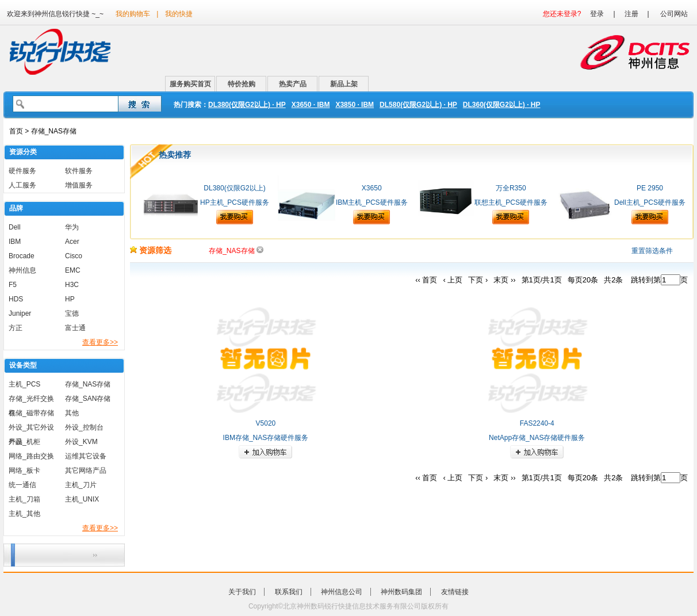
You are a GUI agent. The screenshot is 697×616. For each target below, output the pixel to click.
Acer (72, 242)
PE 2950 (650, 188)
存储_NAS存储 (88, 384)
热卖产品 (293, 84)
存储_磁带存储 (31, 413)
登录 (597, 14)
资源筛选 (151, 250)
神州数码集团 (401, 592)
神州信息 (22, 270)
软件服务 (79, 171)
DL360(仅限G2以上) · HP (502, 105)
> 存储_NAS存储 (50, 131)
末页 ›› (504, 280)
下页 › (478, 280)
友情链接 (455, 592)
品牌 (16, 208)
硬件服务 (22, 171)
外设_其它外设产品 (31, 429)
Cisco (74, 256)
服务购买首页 (190, 84)
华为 (72, 227)
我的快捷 (179, 14)
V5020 (266, 423)
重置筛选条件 (652, 251)
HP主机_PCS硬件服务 (235, 202)
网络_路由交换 (31, 456)
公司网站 (674, 14)
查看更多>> (100, 342)
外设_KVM (81, 442)
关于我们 (242, 592)
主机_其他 (24, 514)
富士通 (75, 328)
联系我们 (289, 592)
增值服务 (79, 185)
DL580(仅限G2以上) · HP (418, 105)
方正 (16, 328)
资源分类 (23, 152)
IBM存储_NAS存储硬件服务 (266, 438)
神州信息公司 (342, 592)
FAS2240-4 (537, 423)
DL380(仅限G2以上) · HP (247, 105)
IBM (15, 242)
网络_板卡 (24, 470)
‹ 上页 (453, 280)
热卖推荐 (175, 155)
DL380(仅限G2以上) (234, 188)
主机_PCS (24, 384)
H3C (72, 285)
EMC (73, 270)
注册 (631, 14)
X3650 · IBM (311, 105)
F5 (13, 285)
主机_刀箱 (24, 499)
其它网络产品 (86, 470)
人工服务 (22, 185)
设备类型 (23, 365)
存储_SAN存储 (88, 399)
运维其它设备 (86, 456)
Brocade (22, 256)
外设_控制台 (84, 427)
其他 (72, 413)
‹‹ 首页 (426, 280)
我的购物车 (133, 14)
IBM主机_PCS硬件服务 (372, 202)
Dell (15, 227)
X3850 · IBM (355, 105)
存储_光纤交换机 (31, 400)
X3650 (372, 188)
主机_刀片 (81, 485)
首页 (16, 131)
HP (70, 299)
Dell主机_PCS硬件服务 (650, 202)
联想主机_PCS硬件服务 (511, 202)
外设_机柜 (24, 442)
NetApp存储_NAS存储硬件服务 (537, 438)
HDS (16, 299)
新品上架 (344, 84)
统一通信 (22, 485)
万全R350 (511, 188)
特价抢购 (242, 84)
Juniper (20, 313)
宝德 (72, 313)
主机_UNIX (82, 499)
